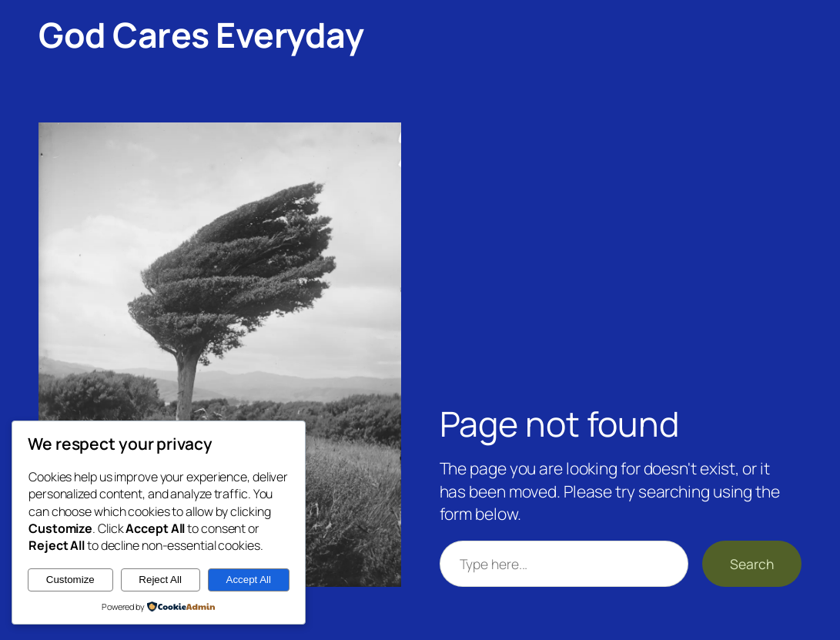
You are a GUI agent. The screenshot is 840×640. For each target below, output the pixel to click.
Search (752, 564)
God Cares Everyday (201, 34)
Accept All (249, 580)
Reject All (160, 580)
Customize (70, 580)
